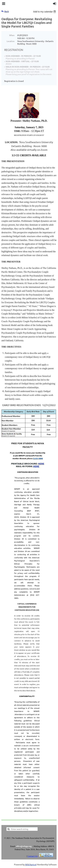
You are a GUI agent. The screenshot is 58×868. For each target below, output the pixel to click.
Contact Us (32, 856)
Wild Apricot (31, 864)
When (12, 35)
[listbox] (45, 12)
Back (7, 11)
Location (11, 41)
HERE (41, 464)
